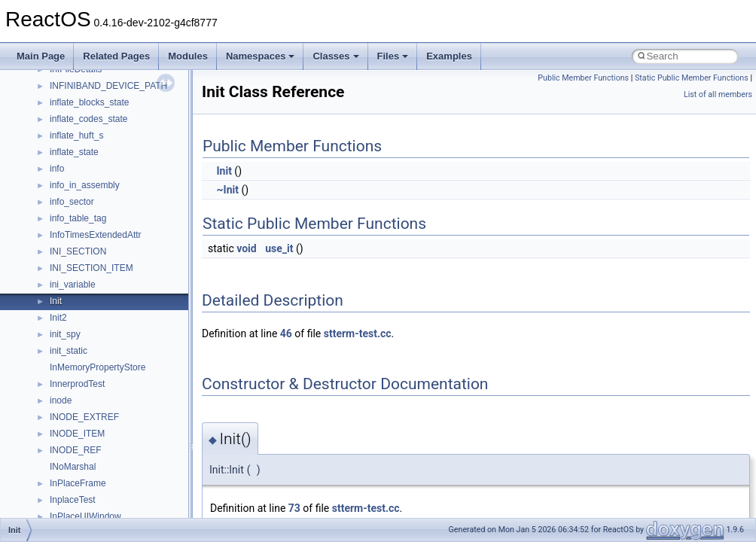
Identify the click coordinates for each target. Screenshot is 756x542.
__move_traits (78, 179)
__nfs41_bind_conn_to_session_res (122, 411)
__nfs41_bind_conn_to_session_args (125, 394)
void (246, 248)
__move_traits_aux (88, 196)
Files (393, 56)
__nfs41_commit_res (91, 510)
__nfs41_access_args (94, 361)
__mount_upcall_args (93, 146)
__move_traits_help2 (91, 262)
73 (294, 508)
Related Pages (116, 56)
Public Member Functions (583, 78)
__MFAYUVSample (88, 113)
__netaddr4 (73, 312)
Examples (449, 56)
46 (286, 333)
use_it (279, 248)
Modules (188, 56)
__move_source (82, 163)
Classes (335, 56)
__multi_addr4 (78, 279)
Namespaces (261, 56)
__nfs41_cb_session (91, 444)
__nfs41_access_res (91, 378)
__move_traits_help (89, 229)
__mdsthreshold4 (84, 96)
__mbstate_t (75, 80)
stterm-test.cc (358, 333)
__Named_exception (91, 295)
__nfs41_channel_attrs (95, 461)
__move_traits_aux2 (90, 212)
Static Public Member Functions (692, 78)
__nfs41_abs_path (87, 345)
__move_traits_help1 (91, 245)
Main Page (41, 56)
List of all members (718, 94)
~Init (227, 190)
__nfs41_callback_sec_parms (109, 428)
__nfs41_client (79, 477)
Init (224, 171)
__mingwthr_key (82, 129)
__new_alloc (75, 328)
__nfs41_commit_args (94, 494)
